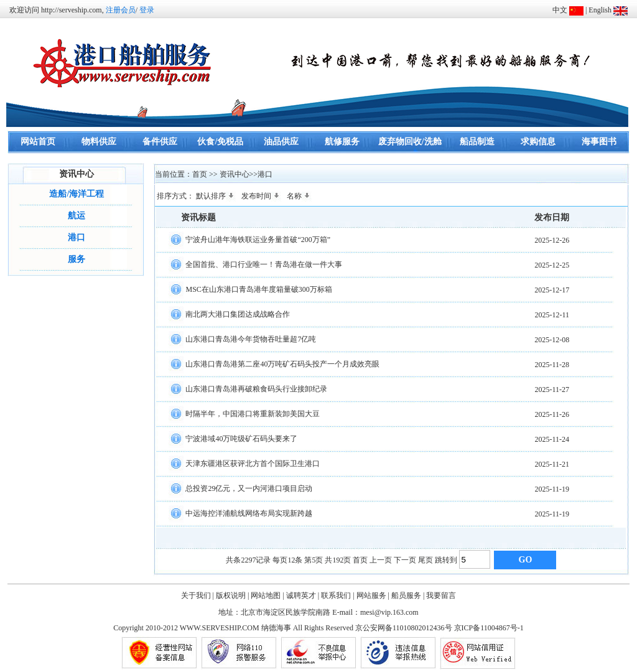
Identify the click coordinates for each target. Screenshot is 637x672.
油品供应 (281, 142)
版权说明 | (232, 595)
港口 (77, 237)
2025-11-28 (552, 365)
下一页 (405, 560)
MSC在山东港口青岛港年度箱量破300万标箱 (258, 289)
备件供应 (160, 142)
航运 (77, 216)
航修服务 (342, 142)
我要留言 (441, 595)
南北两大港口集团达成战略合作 (238, 314)
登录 (147, 10)
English (600, 10)
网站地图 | (267, 595)
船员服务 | (408, 595)
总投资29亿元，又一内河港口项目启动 (249, 488)
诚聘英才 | (303, 595)
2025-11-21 (552, 464)
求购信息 (538, 142)
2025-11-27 (552, 390)
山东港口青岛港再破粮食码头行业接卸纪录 (256, 388)
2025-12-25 (552, 265)
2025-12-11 (552, 315)
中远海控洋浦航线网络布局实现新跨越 (249, 513)
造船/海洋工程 (77, 194)
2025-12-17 (552, 290)
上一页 (381, 560)
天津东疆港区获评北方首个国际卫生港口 (253, 463)
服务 (77, 259)
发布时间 (261, 196)
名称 (299, 196)
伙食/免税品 (220, 142)
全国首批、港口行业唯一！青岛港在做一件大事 (264, 264)
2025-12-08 (552, 340)
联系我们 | (337, 595)
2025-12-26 (552, 240)
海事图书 (599, 142)
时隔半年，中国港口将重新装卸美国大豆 (253, 413)
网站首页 (38, 142)
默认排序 (216, 196)
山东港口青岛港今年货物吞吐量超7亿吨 (251, 338)
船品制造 (477, 142)
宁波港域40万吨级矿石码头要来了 (241, 438)
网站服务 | (373, 595)
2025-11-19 (552, 489)
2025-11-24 (552, 439)
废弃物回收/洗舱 (410, 142)
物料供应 (99, 142)
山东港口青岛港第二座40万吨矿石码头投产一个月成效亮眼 (282, 363)
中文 (560, 10)
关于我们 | (198, 595)
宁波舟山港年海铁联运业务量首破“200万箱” (258, 239)
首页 (360, 560)
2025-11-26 (552, 414)
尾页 (425, 560)
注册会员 (121, 10)
